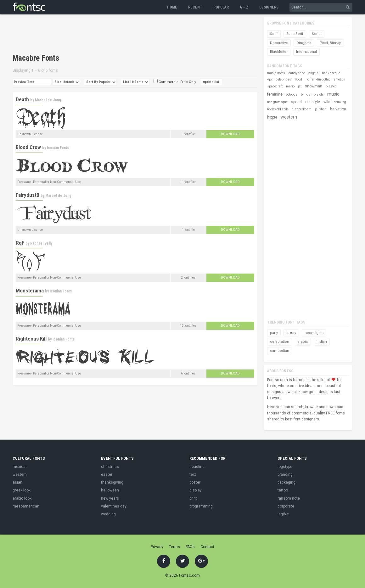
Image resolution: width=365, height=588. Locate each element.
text (193, 474)
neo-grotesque (277, 102)
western (289, 117)
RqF (20, 243)
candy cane (297, 73)
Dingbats (304, 43)
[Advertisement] (127, 35)
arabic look (22, 498)
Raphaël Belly (41, 243)
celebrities (284, 79)
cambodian (280, 351)
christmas (110, 467)
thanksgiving (112, 482)
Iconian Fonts (58, 148)
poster (195, 482)
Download (230, 134)
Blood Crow (28, 147)
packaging (286, 482)
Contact (207, 547)
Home (172, 7)
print (193, 498)
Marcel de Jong (48, 100)
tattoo (283, 490)
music (333, 94)
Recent (195, 7)
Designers (269, 7)
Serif (274, 34)
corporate (286, 506)
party (274, 333)
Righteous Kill (31, 339)
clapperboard (302, 109)
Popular (221, 7)
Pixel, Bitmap (331, 43)
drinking (340, 102)
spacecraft (275, 86)
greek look (22, 490)
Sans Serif (295, 34)
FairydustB (28, 195)
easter (107, 474)
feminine (275, 94)
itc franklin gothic (318, 79)
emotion (340, 79)
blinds (306, 94)
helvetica (338, 109)
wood (298, 79)
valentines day (114, 506)
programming (201, 506)
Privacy (157, 547)
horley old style (278, 109)
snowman (314, 86)
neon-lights (314, 333)
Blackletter (279, 52)
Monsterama (30, 291)
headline (197, 467)
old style (313, 102)
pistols (319, 94)
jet (300, 86)
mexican (20, 467)
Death (22, 99)
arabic (303, 342)
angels (313, 73)
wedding (108, 514)
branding (285, 474)
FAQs (190, 547)
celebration (280, 342)
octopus (292, 94)
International (306, 52)
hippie (272, 117)
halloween (110, 490)
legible (283, 514)
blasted (331, 86)
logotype (285, 467)
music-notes (276, 73)
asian (17, 482)
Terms (174, 547)
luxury (291, 333)
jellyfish (321, 109)
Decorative (279, 43)
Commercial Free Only (175, 82)
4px (270, 79)
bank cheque (331, 73)
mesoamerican (26, 506)
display (196, 490)
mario (290, 86)
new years (110, 498)
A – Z (244, 7)
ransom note (289, 498)
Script (317, 34)
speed (296, 102)
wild (327, 102)
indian (322, 342)
